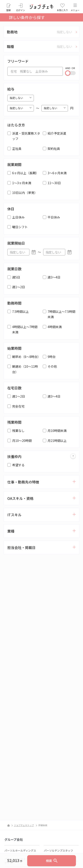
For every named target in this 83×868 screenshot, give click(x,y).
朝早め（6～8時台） (26, 357)
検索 (52, 861)
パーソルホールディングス (20, 850)
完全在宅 (18, 406)
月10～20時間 (22, 441)
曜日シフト (20, 227)
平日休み (54, 217)
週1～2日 (19, 287)
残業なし (18, 431)
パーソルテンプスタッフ (58, 850)
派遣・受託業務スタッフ (26, 136)
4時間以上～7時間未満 (25, 330)
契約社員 (54, 149)
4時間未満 (55, 327)
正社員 (17, 149)
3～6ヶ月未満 (57, 173)
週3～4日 (54, 277)
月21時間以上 (57, 441)
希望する (18, 465)
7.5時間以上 (20, 311)
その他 (52, 366)
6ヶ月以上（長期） (25, 173)
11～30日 (54, 183)
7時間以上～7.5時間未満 (61, 314)
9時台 (52, 357)
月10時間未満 (57, 431)
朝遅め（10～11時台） (25, 369)
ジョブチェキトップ (24, 825)
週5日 (16, 277)
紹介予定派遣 (57, 133)
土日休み (18, 217)
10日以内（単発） (25, 193)
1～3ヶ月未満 (22, 183)
